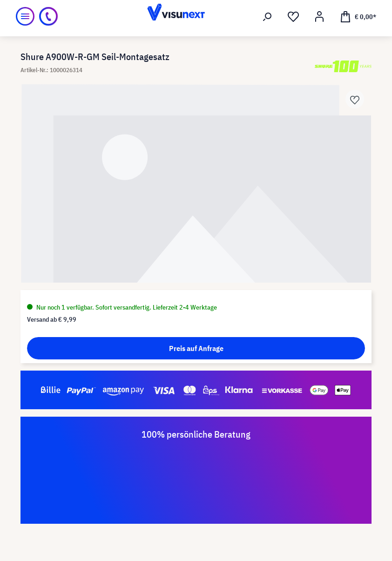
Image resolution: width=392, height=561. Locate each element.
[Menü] (25, 16)
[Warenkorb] (358, 16)
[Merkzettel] (293, 17)
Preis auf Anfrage (196, 348)
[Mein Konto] (319, 17)
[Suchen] (267, 17)
